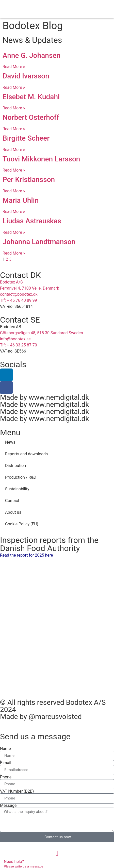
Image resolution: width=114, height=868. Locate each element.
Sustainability (17, 489)
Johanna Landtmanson (39, 242)
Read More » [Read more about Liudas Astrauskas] (14, 232)
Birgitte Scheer (26, 138)
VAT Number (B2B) (17, 791)
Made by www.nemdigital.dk (44, 397)
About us (13, 512)
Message (8, 806)
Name (5, 749)
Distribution (15, 466)
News (10, 442)
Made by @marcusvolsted (41, 717)
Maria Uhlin (21, 200)
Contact (12, 501)
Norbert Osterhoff (31, 117)
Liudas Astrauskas (32, 221)
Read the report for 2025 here (27, 555)
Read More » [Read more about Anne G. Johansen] (14, 67)
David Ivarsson (26, 76)
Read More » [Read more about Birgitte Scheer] (14, 150)
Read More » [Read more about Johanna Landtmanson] (14, 253)
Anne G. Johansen (31, 55)
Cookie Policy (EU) (22, 524)
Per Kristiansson (29, 180)
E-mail (6, 763)
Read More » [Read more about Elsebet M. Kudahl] (14, 108)
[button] (99, 9)
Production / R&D (21, 477)
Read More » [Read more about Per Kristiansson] (14, 191)
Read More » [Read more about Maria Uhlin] (14, 212)
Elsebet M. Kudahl (31, 97)
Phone (6, 777)
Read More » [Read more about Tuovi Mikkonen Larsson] (14, 170)
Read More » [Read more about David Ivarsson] (14, 87)
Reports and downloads (26, 454)
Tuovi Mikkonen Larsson (41, 159)
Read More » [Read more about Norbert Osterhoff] (14, 129)
